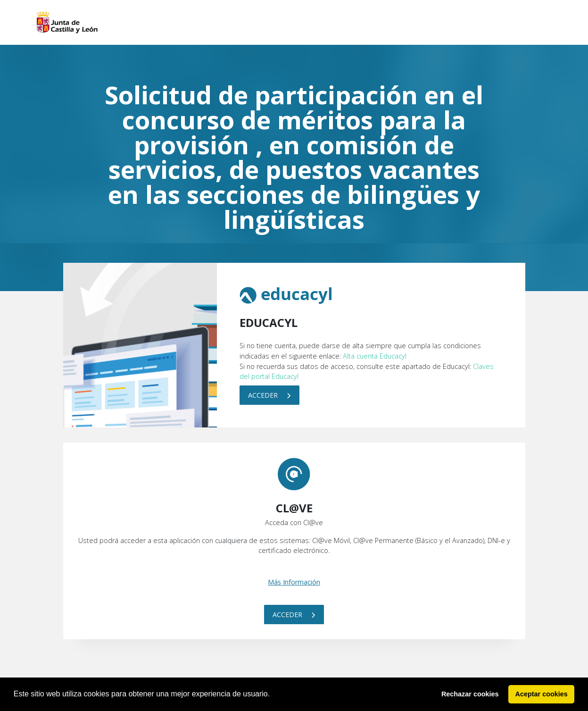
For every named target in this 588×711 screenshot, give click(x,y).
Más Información (294, 582)
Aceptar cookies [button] (542, 694)
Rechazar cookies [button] (470, 694)
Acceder (269, 395)
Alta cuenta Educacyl (375, 356)
